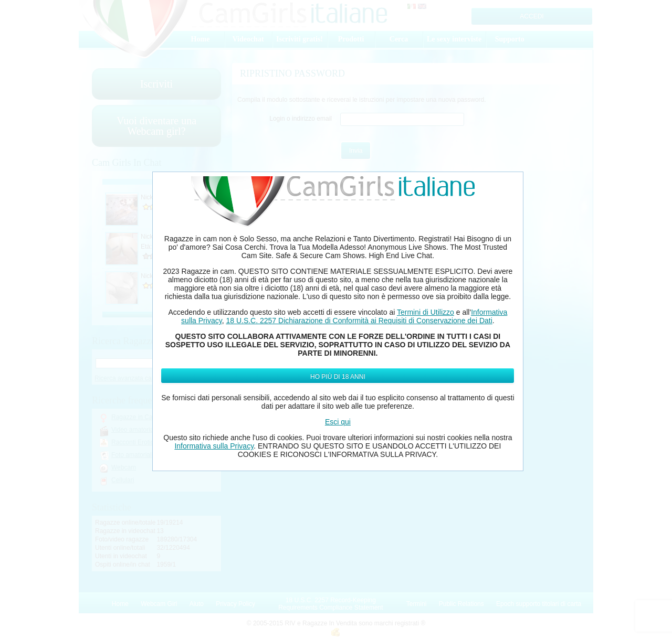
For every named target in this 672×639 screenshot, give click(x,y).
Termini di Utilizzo (426, 312)
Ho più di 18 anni (338, 377)
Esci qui (338, 422)
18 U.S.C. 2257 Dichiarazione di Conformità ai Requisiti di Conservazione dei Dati (359, 321)
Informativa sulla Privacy (214, 446)
